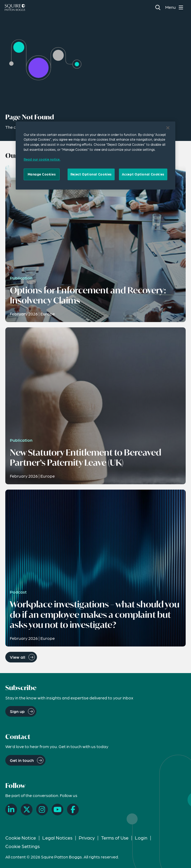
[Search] (158, 7)
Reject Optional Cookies (91, 174)
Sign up (17, 711)
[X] (27, 809)
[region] (95, 155)
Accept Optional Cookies (143, 174)
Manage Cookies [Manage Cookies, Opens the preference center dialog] (42, 174)
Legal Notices (57, 838)
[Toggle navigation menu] (175, 7)
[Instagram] (42, 809)
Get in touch (22, 760)
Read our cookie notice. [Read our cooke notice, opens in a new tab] (42, 159)
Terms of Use (115, 838)
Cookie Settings (22, 846)
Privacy (87, 838)
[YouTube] (57, 809)
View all (18, 657)
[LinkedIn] (11, 809)
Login (141, 838)
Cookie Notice (21, 838)
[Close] (168, 128)
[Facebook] (73, 809)
